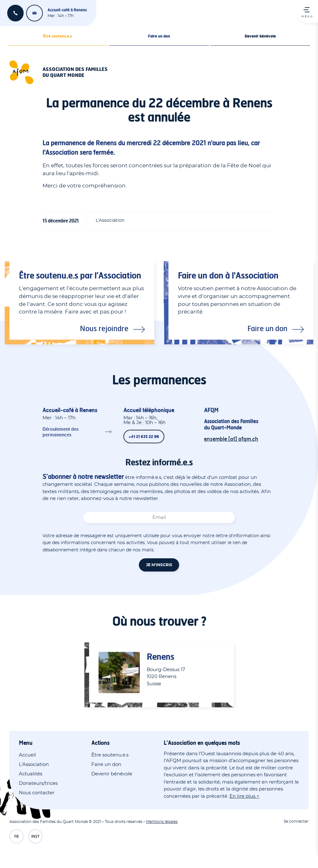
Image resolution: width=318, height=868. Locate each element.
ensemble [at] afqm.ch (34, 13)
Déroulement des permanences (61, 432)
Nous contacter (37, 793)
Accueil (27, 755)
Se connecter (296, 821)
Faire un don (159, 36)
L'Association (34, 765)
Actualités (31, 774)
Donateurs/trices (38, 783)
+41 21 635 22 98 (16, 13)
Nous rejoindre (104, 328)
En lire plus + (244, 796)
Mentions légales (162, 822)
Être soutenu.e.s (58, 36)
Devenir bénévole (260, 36)
